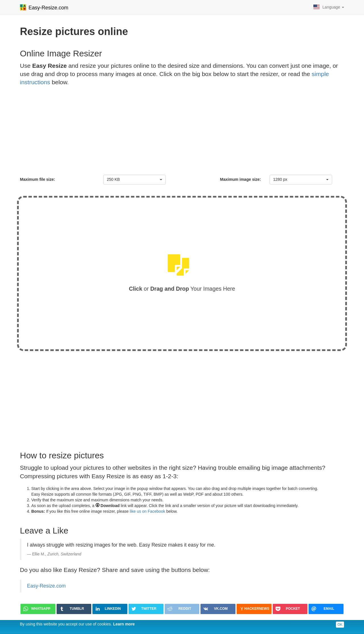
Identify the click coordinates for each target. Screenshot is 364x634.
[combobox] (135, 180)
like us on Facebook (147, 511)
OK (340, 625)
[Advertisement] (182, 132)
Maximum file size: (38, 179)
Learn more (124, 624)
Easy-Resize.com (46, 586)
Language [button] (329, 7)
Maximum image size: (241, 179)
